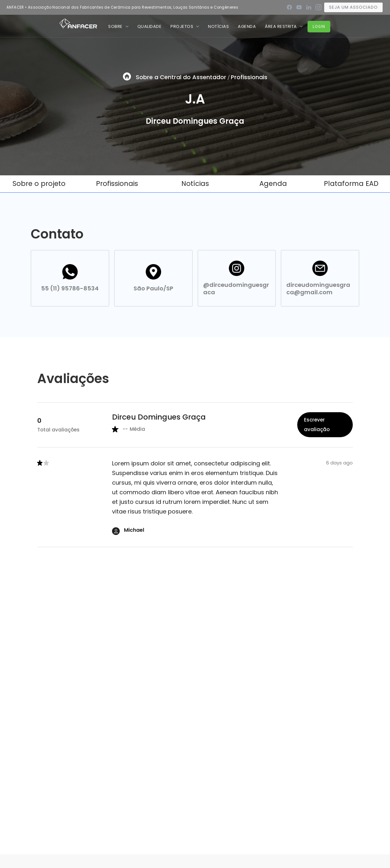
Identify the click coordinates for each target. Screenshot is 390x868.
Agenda (247, 26)
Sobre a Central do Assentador (181, 77)
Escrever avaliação (317, 425)
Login (319, 26)
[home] (78, 23)
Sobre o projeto (39, 184)
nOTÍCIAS (218, 26)
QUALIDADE (150, 26)
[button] (118, 26)
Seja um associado (353, 7)
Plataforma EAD (351, 184)
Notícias (195, 184)
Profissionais (249, 77)
